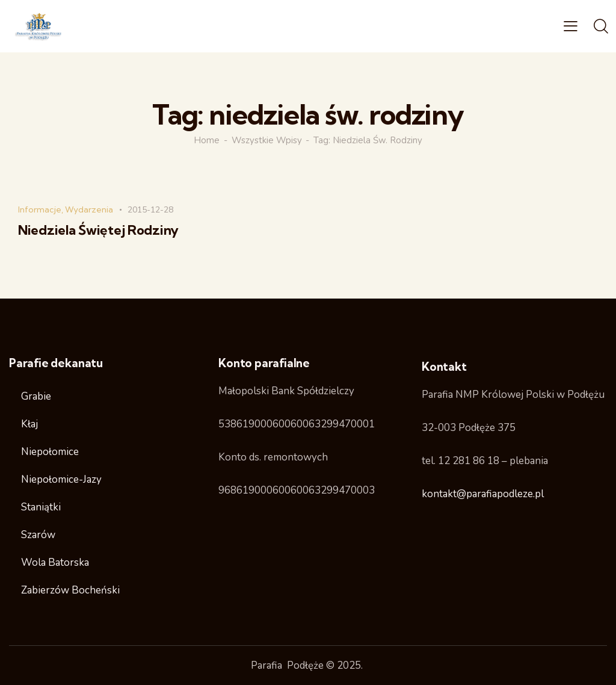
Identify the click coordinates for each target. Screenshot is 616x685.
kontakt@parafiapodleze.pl (483, 494)
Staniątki (41, 507)
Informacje (40, 209)
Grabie (36, 396)
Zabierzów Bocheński (70, 590)
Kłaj (29, 424)
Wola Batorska (55, 563)
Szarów (38, 535)
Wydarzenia (89, 209)
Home (207, 140)
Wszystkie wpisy (267, 140)
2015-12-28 (150, 210)
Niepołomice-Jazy (61, 479)
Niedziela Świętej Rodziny (98, 230)
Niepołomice (50, 452)
